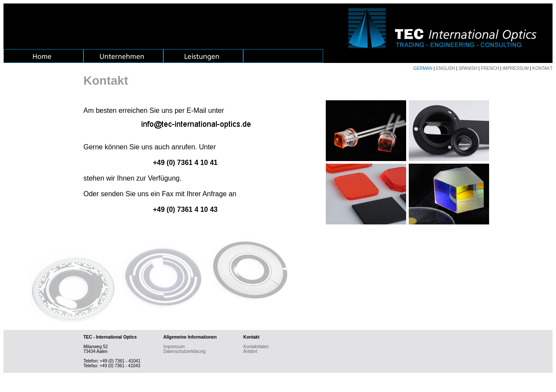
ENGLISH (446, 68)
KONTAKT (543, 68)
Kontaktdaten (256, 347)
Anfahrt (250, 351)
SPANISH (468, 68)
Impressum (174, 347)
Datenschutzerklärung (184, 351)
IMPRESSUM (516, 68)
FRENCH (490, 68)
